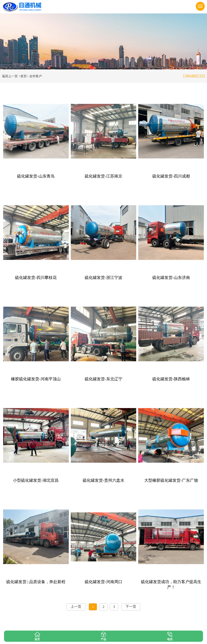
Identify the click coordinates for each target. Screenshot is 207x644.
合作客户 (36, 76)
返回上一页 (10, 76)
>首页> (24, 76)
